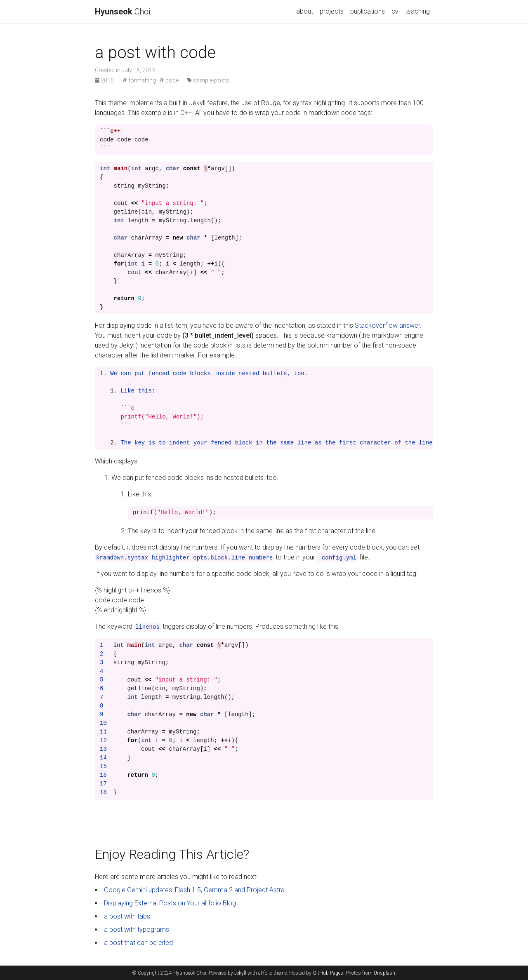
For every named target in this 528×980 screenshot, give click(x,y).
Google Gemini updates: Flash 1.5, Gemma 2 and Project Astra (194, 890)
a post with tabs (127, 916)
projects (332, 11)
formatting (139, 80)
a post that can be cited (138, 943)
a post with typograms (137, 929)
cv (395, 11)
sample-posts (208, 80)
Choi (123, 12)
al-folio (265, 973)
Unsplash (384, 973)
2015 (105, 80)
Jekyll (240, 973)
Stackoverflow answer (387, 325)
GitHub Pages (328, 973)
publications (368, 11)
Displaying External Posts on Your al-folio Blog (170, 903)
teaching (417, 11)
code (169, 80)
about (305, 11)
